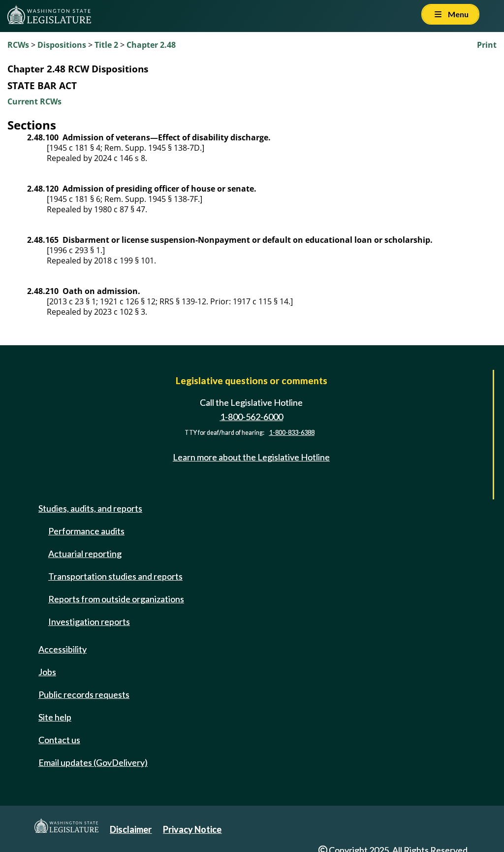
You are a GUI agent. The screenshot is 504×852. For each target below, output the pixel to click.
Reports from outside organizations (116, 599)
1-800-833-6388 (292, 433)
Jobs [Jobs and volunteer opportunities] (47, 672)
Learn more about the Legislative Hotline (251, 457)
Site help (55, 717)
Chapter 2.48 (151, 45)
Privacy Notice (192, 829)
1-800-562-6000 (252, 417)
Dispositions (62, 45)
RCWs (18, 45)
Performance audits (86, 531)
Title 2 (106, 45)
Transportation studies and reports (115, 576)
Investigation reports (89, 622)
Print (487, 45)
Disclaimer (131, 829)
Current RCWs (34, 101)
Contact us (59, 740)
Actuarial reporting (85, 554)
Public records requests (84, 694)
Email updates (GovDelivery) (93, 762)
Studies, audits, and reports (90, 508)
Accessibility (63, 649)
